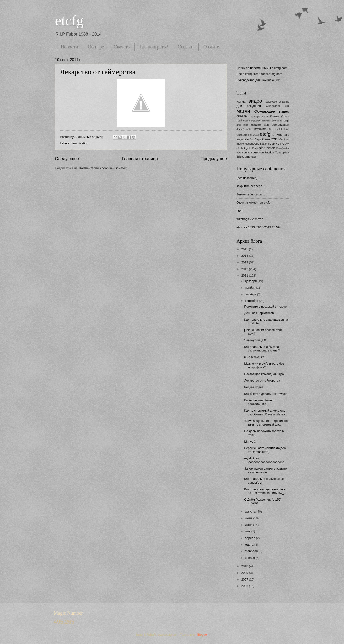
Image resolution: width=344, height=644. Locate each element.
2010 (245, 566)
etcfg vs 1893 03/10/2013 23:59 (258, 227)
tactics (270, 152)
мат (287, 106)
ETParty (277, 135)
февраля (252, 551)
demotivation (79, 143)
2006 (245, 586)
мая (248, 531)
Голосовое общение (277, 102)
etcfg (69, 21)
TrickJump (244, 157)
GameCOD (270, 139)
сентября (252, 301)
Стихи (285, 116)
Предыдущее (214, 159)
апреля (250, 538)
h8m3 (282, 139)
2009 (245, 573)
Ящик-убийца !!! (255, 340)
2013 (245, 262)
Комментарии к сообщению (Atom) (104, 168)
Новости (69, 47)
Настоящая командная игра (264, 374)
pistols (271, 148)
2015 (245, 249)
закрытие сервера (249, 186)
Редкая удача (254, 387)
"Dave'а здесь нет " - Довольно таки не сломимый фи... (266, 423)
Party (255, 148)
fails (286, 135)
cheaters (256, 125)
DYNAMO (260, 129)
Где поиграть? (154, 47)
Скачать (122, 47)
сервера (255, 116)
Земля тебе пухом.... (251, 194)
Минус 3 (250, 442)
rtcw (239, 153)
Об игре (96, 47)
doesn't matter (245, 129)
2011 (245, 275)
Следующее (67, 159)
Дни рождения (249, 106)
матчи (243, 111)
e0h (270, 129)
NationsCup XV (270, 144)
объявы (242, 116)
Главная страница (140, 159)
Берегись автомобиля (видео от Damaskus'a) (265, 450)
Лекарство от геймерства (98, 72)
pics (262, 148)
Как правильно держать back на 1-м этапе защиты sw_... (265, 491)
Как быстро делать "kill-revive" (265, 394)
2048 (240, 211)
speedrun (258, 152)
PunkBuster (283, 148)
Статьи (275, 116)
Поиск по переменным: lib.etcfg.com (262, 68)
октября (251, 294)
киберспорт (273, 106)
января (250, 558)
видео (255, 101)
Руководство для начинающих (258, 80)
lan (287, 139)
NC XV (285, 144)
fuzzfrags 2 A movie (250, 219)
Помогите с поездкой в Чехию (265, 306)
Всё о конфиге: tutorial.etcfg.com (259, 74)
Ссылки (186, 47)
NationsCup (252, 144)
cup (266, 125)
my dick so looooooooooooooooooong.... (266, 460)
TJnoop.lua (282, 152)
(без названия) (247, 178)
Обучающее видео (272, 111)
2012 (245, 269)
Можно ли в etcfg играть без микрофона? (264, 365)
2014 (245, 256)
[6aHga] (241, 102)
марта (250, 545)
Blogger (203, 635)
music (240, 144)
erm (276, 129)
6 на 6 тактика (254, 357)
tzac (254, 157)
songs (246, 152)
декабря (251, 281)
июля (249, 518)
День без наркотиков (259, 313)
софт (265, 116)
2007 (245, 579)
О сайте (211, 47)
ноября (250, 288)
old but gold (244, 148)
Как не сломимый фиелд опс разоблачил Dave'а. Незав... (266, 412)
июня (249, 525)
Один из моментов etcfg (253, 202)
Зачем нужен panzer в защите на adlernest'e (265, 470)
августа (251, 511)
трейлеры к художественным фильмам (260, 121)
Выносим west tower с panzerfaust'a (260, 402)
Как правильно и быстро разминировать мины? (262, 349)
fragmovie (243, 139)
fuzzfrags (255, 139)
